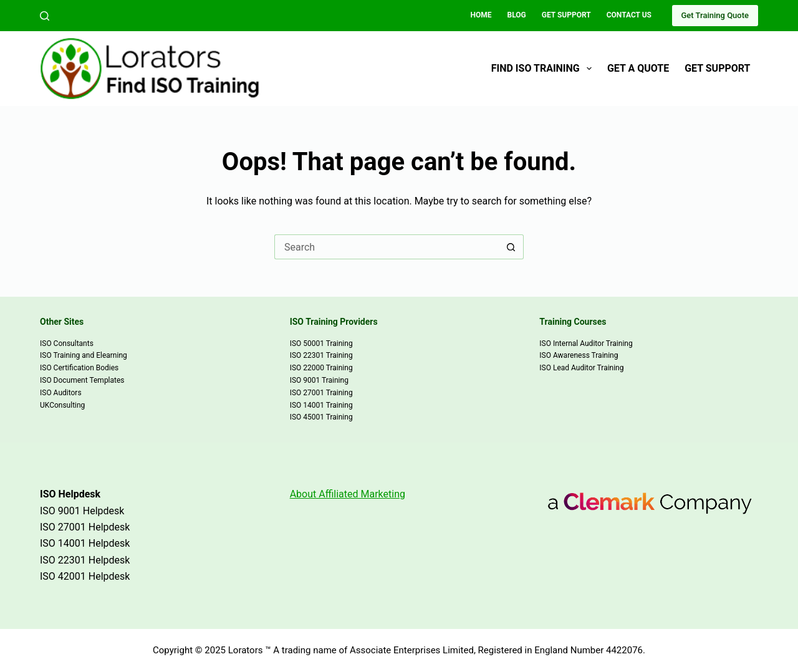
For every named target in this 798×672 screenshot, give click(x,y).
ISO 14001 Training (321, 405)
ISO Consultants (67, 343)
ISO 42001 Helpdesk (85, 576)
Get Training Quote (715, 15)
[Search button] (511, 247)
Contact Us (629, 15)
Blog (517, 15)
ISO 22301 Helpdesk (85, 560)
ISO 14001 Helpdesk (85, 543)
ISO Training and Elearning (84, 355)
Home (481, 15)
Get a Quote (638, 68)
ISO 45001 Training (321, 417)
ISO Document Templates (82, 380)
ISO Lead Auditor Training (581, 368)
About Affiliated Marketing (348, 494)
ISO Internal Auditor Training (586, 343)
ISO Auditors (61, 393)
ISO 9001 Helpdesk (82, 511)
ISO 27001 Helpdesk (85, 527)
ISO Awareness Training (579, 355)
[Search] (45, 16)
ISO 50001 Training (321, 343)
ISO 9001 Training (319, 380)
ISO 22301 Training (321, 355)
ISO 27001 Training (321, 393)
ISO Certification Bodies (79, 368)
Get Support (566, 15)
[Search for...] (387, 247)
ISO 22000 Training (321, 368)
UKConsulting (62, 405)
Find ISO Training (544, 69)
